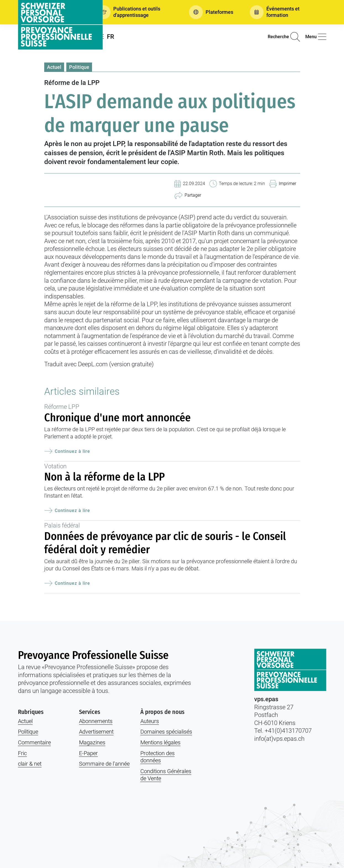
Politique (79, 67)
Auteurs (150, 721)
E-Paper (88, 753)
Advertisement (96, 732)
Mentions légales (160, 742)
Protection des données (157, 757)
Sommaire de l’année (104, 764)
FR (111, 37)
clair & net (30, 764)
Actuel (54, 67)
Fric (22, 753)
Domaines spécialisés (166, 732)
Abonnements (96, 721)
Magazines (92, 742)
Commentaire (34, 742)
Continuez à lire (67, 451)
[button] (135, 12)
